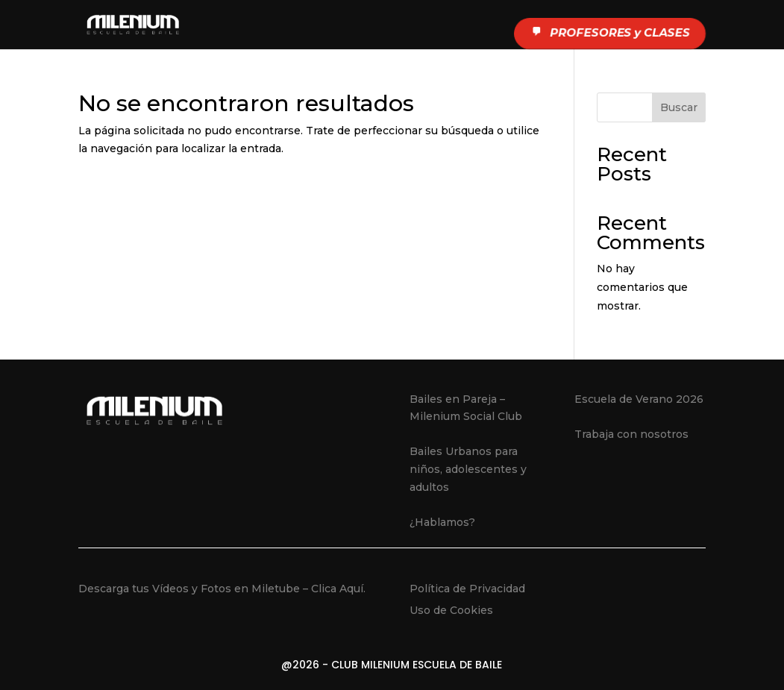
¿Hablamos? (442, 522)
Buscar (679, 107)
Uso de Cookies (451, 610)
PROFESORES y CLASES (608, 33)
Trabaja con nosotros (631, 434)
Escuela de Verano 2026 (639, 399)
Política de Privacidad (467, 589)
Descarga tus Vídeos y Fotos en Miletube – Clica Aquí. (222, 589)
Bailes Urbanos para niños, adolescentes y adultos (468, 469)
